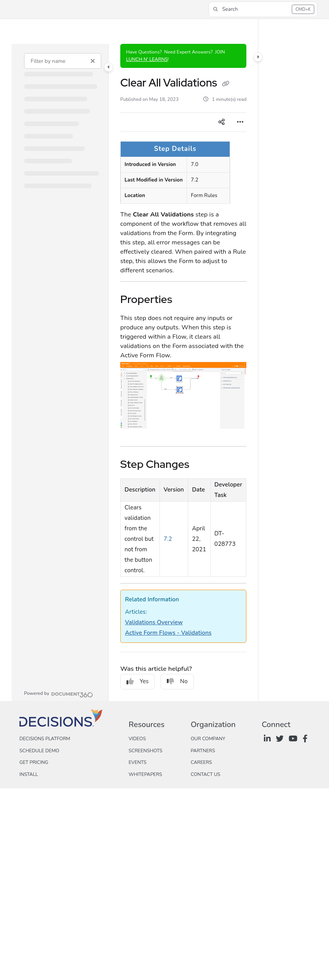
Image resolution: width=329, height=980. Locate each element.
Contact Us (205, 774)
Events (137, 762)
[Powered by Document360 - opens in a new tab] (59, 694)
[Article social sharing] (222, 122)
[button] (263, 9)
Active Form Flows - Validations (168, 633)
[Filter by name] (63, 61)
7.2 (168, 539)
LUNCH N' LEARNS (147, 59)
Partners (203, 751)
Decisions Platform (45, 739)
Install (29, 774)
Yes (138, 681)
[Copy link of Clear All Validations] (225, 84)
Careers (201, 762)
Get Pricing (34, 762)
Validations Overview (154, 622)
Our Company (208, 739)
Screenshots (145, 751)
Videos (137, 739)
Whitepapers (145, 774)
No (177, 681)
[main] (183, 372)
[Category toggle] (109, 67)
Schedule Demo (39, 751)
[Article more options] (240, 122)
